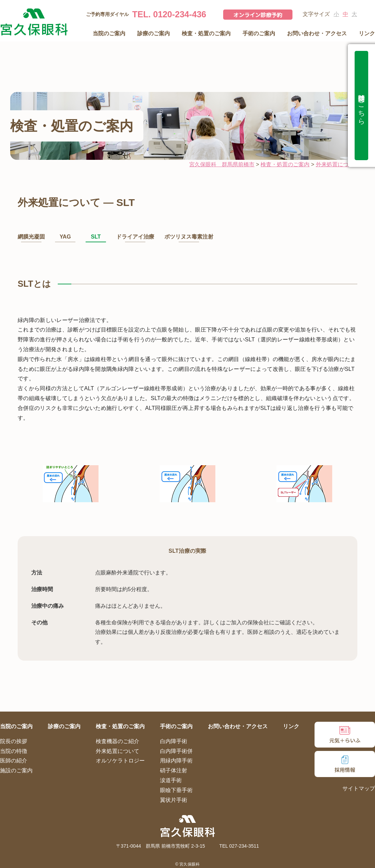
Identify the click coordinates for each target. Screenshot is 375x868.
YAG (65, 237)
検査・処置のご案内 (206, 33)
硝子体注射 (174, 770)
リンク (367, 33)
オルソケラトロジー (120, 761)
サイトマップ (359, 788)
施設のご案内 (16, 770)
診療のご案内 (154, 33)
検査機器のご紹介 (118, 741)
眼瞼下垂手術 (176, 790)
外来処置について (118, 751)
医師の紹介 (14, 761)
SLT (96, 237)
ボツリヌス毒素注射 (189, 237)
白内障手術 (174, 741)
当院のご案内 (109, 33)
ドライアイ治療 (135, 237)
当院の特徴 (14, 751)
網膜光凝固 (31, 237)
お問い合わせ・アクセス (317, 33)
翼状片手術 (174, 800)
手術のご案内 (259, 33)
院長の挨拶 (14, 741)
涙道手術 (171, 780)
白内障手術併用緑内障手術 (176, 756)
